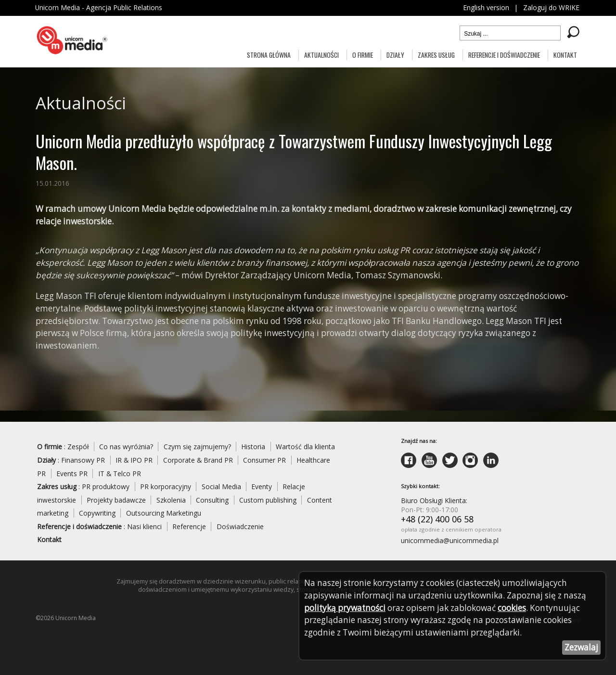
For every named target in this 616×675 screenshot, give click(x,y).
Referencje (189, 529)
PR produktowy (106, 489)
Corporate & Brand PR (199, 462)
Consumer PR (266, 462)
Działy (395, 55)
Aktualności (321, 55)
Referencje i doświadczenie (504, 55)
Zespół (78, 449)
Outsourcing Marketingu (164, 515)
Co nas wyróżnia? (127, 449)
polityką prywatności (346, 608)
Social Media (222, 489)
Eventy (263, 489)
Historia (255, 449)
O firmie (363, 55)
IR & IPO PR (135, 462)
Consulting (213, 502)
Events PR (72, 475)
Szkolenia (171, 502)
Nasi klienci (144, 529)
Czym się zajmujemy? (198, 449)
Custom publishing (268, 502)
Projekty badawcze (116, 502)
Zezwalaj (581, 648)
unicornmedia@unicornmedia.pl (450, 543)
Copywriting (97, 515)
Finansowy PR (83, 462)
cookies (516, 608)
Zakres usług (436, 55)
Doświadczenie (240, 529)
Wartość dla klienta (307, 449)
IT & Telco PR (120, 475)
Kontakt (565, 55)
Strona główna (269, 55)
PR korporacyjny (166, 489)
